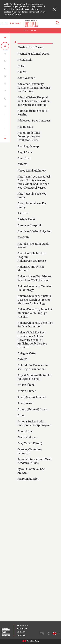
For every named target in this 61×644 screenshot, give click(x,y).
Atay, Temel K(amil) (30, 440)
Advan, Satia (25, 123)
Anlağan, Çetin (27, 349)
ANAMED (23, 234)
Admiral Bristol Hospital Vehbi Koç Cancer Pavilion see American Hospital (34, 97)
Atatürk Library (27, 434)
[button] (5, 132)
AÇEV (21, 62)
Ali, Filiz (23, 209)
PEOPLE (21, 635)
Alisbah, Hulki (26, 215)
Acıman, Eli (25, 56)
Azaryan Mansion (28, 475)
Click (15, 12)
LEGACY (21, 632)
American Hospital (29, 222)
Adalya (22, 68)
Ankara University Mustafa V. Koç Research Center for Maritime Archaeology (34, 296)
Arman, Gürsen (27, 387)
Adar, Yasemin (26, 74)
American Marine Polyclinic (35, 228)
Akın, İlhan (24, 155)
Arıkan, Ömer (26, 381)
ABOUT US (23, 626)
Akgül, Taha (25, 149)
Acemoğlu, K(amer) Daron (34, 50)
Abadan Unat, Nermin (31, 44)
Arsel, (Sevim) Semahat (32, 393)
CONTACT (22, 629)
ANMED (22, 356)
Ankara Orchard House (32, 257)
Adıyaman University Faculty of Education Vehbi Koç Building (34, 84)
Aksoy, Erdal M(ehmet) (32, 167)
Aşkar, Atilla (25, 427)
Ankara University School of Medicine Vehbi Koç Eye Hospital (35, 309)
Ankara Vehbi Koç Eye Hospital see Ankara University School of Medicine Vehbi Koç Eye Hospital (32, 336)
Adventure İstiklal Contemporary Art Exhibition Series (29, 133)
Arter (21, 412)
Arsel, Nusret (26, 399)
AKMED (22, 161)
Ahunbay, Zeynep (28, 142)
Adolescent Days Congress (34, 117)
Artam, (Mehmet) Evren (32, 405)
